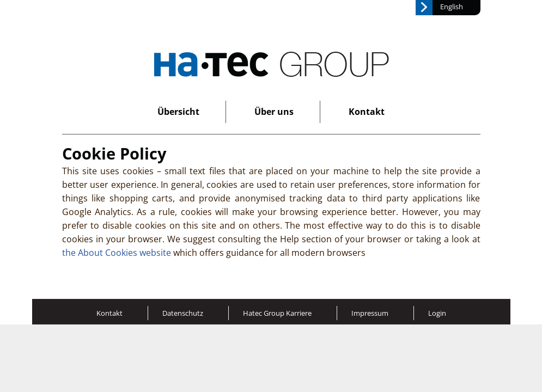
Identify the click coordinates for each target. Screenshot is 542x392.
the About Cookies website (117, 253)
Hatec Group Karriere (277, 313)
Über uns (274, 112)
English (452, 7)
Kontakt (367, 112)
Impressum (370, 313)
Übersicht (178, 112)
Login (437, 313)
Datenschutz (183, 313)
